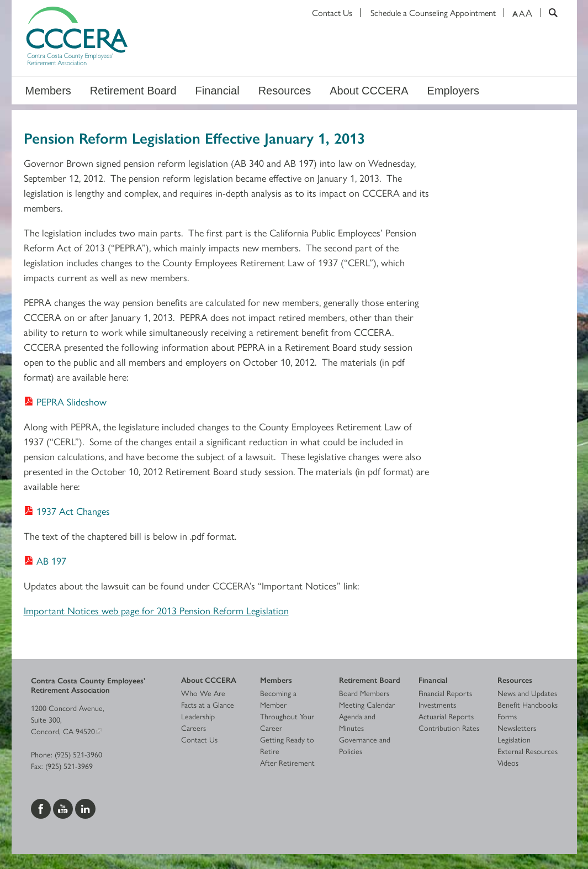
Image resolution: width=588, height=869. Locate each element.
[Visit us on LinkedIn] (85, 807)
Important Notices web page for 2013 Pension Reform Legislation (156, 610)
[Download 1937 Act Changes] (67, 511)
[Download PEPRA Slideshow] (65, 401)
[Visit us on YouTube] (64, 807)
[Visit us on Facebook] (42, 807)
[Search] (549, 13)
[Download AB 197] (45, 560)
